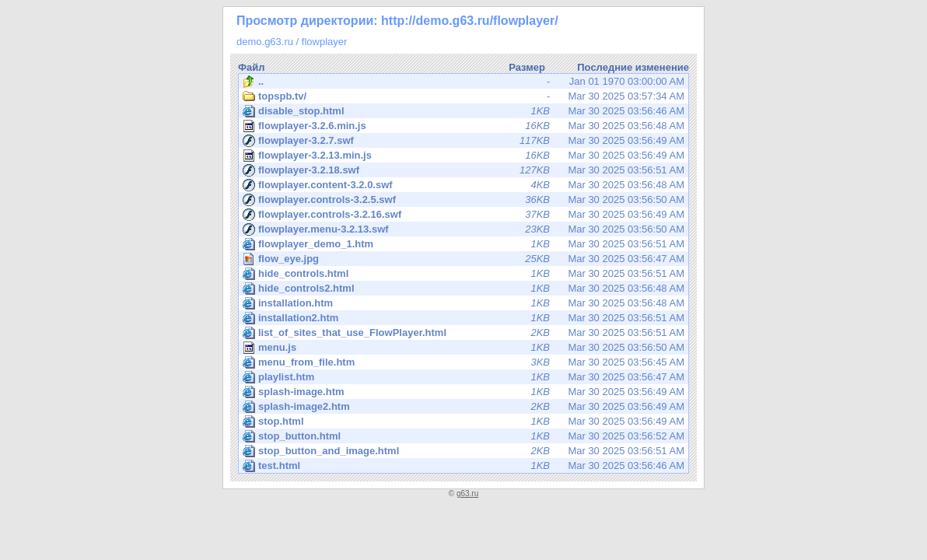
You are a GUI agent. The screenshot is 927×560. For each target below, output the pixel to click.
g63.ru (467, 493)
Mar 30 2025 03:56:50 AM (463, 200)
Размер (527, 67)
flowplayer (325, 42)
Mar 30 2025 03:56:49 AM (463, 141)
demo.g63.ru (265, 42)
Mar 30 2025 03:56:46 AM (463, 111)
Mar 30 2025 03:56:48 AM (463, 126)
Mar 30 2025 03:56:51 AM (463, 170)
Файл (252, 67)
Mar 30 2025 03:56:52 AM (463, 436)
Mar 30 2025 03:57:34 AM (463, 96)
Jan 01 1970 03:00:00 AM (463, 82)
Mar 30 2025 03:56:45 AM (463, 362)
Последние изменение (633, 67)
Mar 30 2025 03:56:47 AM (465, 259)
